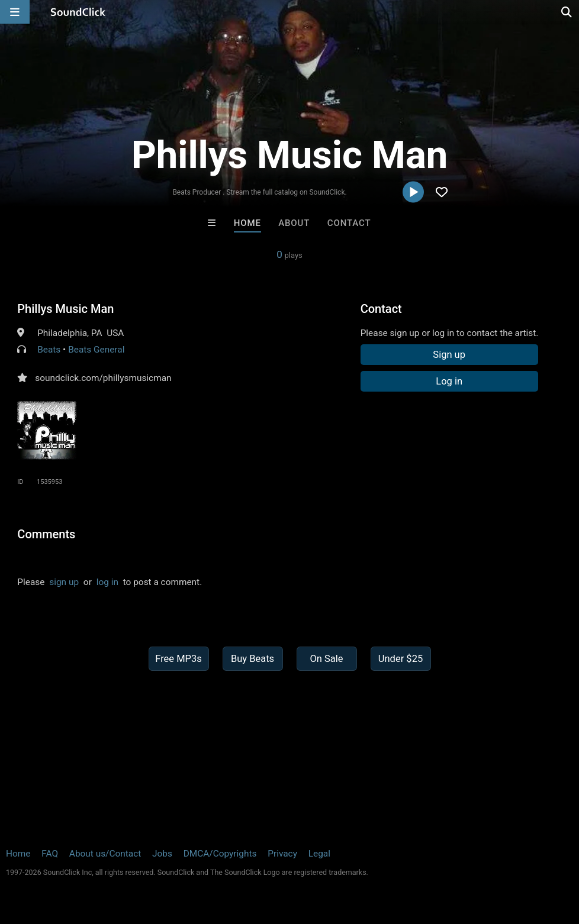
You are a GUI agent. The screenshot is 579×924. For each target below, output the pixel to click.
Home (247, 223)
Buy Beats (252, 659)
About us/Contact (105, 854)
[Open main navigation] (15, 12)
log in (107, 582)
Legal (319, 854)
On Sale (326, 659)
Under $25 (401, 659)
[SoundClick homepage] (78, 12)
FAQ (50, 854)
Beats (49, 350)
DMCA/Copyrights (220, 854)
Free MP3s (178, 659)
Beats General (96, 350)
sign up (64, 582)
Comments (46, 534)
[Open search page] (567, 12)
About (294, 223)
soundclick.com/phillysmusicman (103, 378)
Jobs (162, 854)
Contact (349, 223)
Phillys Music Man (65, 309)
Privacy (282, 854)
